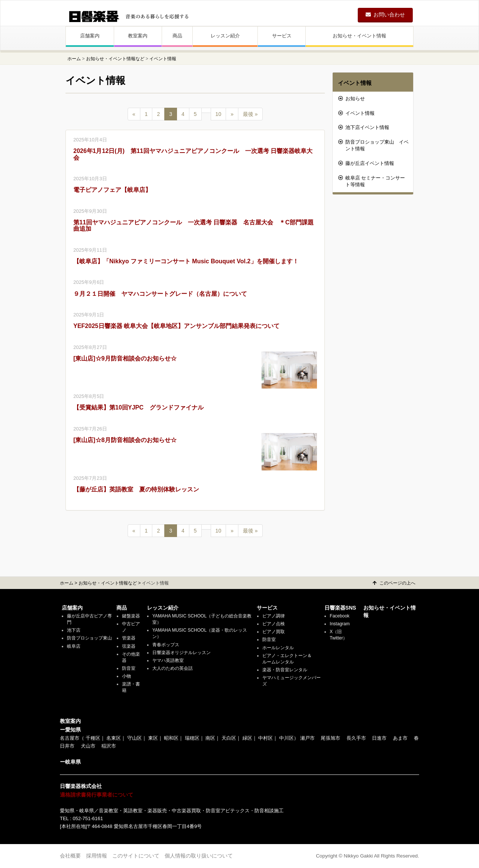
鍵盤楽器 (131, 616)
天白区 (229, 738)
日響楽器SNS (340, 608)
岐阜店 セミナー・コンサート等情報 (372, 181)
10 (219, 114)
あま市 (400, 738)
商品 (177, 36)
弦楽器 (129, 646)
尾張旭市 (330, 738)
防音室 (129, 668)
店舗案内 (90, 36)
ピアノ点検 (274, 624)
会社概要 (70, 856)
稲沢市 (109, 746)
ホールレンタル (278, 648)
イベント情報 (355, 83)
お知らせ (352, 99)
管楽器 (129, 638)
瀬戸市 (307, 738)
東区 (153, 738)
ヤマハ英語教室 (168, 660)
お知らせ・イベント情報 (359, 36)
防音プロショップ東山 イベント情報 (373, 145)
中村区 (266, 738)
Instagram (340, 624)
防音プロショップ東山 (89, 638)
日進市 (379, 738)
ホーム (74, 59)
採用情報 (97, 856)
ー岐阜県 (70, 762)
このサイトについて (136, 856)
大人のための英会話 (173, 668)
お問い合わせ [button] (385, 15)
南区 (210, 738)
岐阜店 (74, 646)
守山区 (135, 738)
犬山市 (88, 746)
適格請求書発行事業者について (97, 795)
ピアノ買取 (274, 632)
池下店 (74, 630)
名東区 (114, 738)
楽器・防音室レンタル (285, 670)
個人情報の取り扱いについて (199, 856)
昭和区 (171, 738)
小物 (126, 676)
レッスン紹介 (225, 36)
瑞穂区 (192, 738)
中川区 (286, 738)
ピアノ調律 (274, 616)
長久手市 (356, 738)
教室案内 (138, 36)
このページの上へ (394, 583)
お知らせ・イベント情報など (115, 59)
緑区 (247, 738)
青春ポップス (166, 645)
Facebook (340, 616)
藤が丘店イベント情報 (366, 163)
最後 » (250, 114)
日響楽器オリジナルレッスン (181, 653)
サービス (282, 36)
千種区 (93, 738)
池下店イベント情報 (364, 127)
